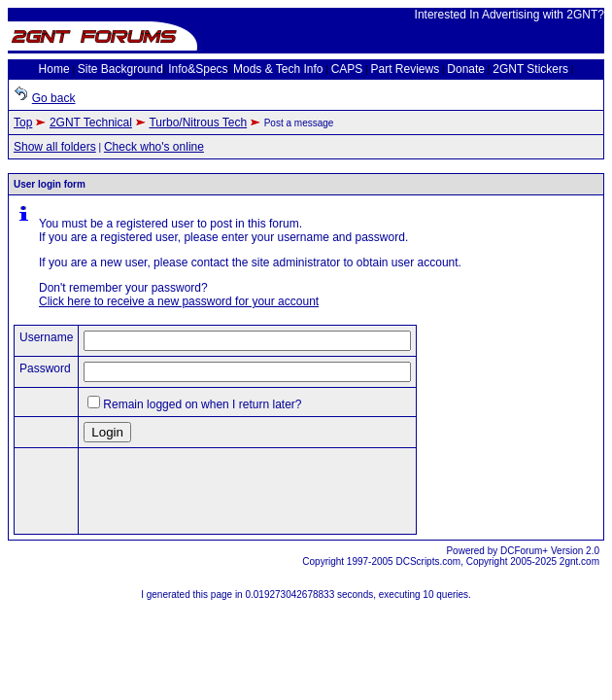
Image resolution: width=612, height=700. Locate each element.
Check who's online (154, 147)
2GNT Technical (91, 122)
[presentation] (231, 491)
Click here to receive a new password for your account (179, 301)
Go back (54, 98)
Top (23, 122)
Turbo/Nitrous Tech (198, 122)
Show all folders (55, 147)
